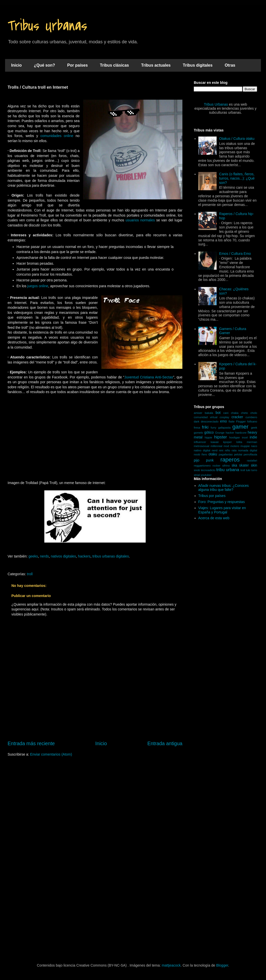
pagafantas (226, 454)
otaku (213, 454)
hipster (220, 437)
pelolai (238, 454)
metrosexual (202, 446)
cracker (237, 417)
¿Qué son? (45, 65)
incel (245, 437)
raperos (230, 460)
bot (218, 413)
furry (214, 428)
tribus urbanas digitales (111, 556)
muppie (245, 446)
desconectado (210, 421)
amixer (198, 413)
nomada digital (248, 450)
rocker (216, 466)
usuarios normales (140, 220)
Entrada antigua (165, 743)
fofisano (252, 421)
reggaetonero (202, 466)
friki (205, 427)
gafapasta (224, 428)
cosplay (224, 417)
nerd (215, 450)
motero (235, 446)
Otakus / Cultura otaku (237, 139)
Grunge (220, 433)
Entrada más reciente (31, 743)
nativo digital (202, 450)
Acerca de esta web (214, 518)
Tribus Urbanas (47, 26)
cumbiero (251, 417)
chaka (235, 413)
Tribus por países (212, 496)
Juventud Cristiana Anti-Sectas (149, 377)
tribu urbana (228, 470)
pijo (197, 460)
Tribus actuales (156, 65)
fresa (197, 428)
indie (253, 437)
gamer (240, 427)
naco (254, 446)
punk (210, 460)
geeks (33, 556)
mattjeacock (171, 965)
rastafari (252, 460)
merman (252, 442)
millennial (216, 446)
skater (244, 465)
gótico (209, 432)
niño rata (231, 450)
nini (221, 450)
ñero (204, 454)
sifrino (226, 466)
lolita (239, 442)
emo (223, 421)
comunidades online (57, 136)
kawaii (215, 442)
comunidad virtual (206, 417)
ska (234, 465)
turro (254, 470)
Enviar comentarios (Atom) (51, 754)
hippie (208, 437)
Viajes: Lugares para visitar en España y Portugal (222, 510)
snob (197, 470)
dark (197, 421)
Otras (230, 65)
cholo (254, 413)
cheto (244, 413)
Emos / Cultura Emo (235, 254)
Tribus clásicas (114, 65)
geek (254, 428)
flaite (232, 421)
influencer (200, 442)
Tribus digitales (198, 65)
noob (197, 454)
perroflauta (251, 454)
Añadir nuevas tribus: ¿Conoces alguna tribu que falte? (224, 488)
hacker (230, 433)
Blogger (222, 965)
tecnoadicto (208, 470)
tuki (248, 470)
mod (226, 446)
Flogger (241, 421)
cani (226, 413)
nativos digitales (63, 556)
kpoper (227, 442)
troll (30, 574)
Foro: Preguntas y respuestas (222, 502)
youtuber (206, 475)
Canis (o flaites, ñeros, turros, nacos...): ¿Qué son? (237, 178)
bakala (209, 413)
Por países (77, 65)
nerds (44, 556)
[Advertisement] (95, 440)
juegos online (38, 286)
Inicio (16, 65)
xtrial (197, 475)
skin (254, 465)
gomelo (198, 433)
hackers (84, 556)
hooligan (235, 437)
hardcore (241, 433)
